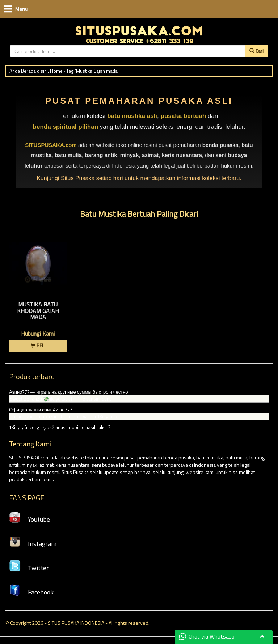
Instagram (33, 544)
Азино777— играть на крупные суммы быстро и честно (69, 392)
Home (56, 71)
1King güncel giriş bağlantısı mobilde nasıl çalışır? (60, 427)
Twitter (29, 568)
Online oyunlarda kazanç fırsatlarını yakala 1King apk (63, 416)
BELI (38, 346)
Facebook (31, 592)
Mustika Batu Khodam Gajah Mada (38, 311)
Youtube (30, 519)
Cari (256, 51)
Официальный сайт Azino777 (41, 410)
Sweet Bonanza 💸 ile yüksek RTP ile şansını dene (61, 399)
